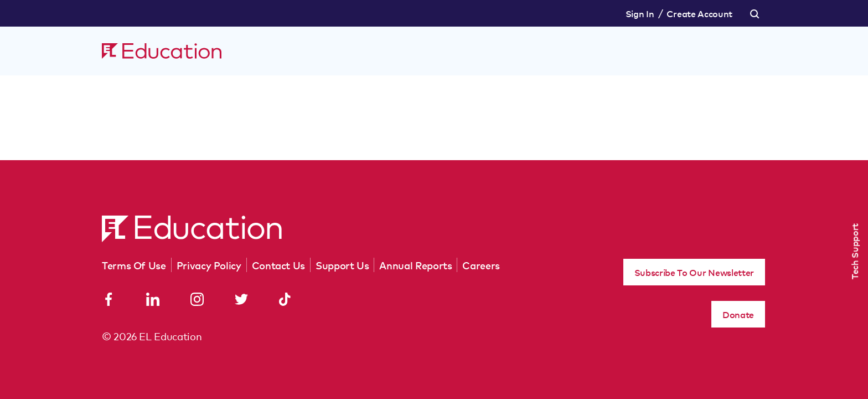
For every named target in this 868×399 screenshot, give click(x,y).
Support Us (342, 265)
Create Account (699, 13)
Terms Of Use (134, 265)
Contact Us (278, 265)
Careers (481, 265)
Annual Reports (415, 265)
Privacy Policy (209, 265)
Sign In (640, 13)
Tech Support (854, 251)
